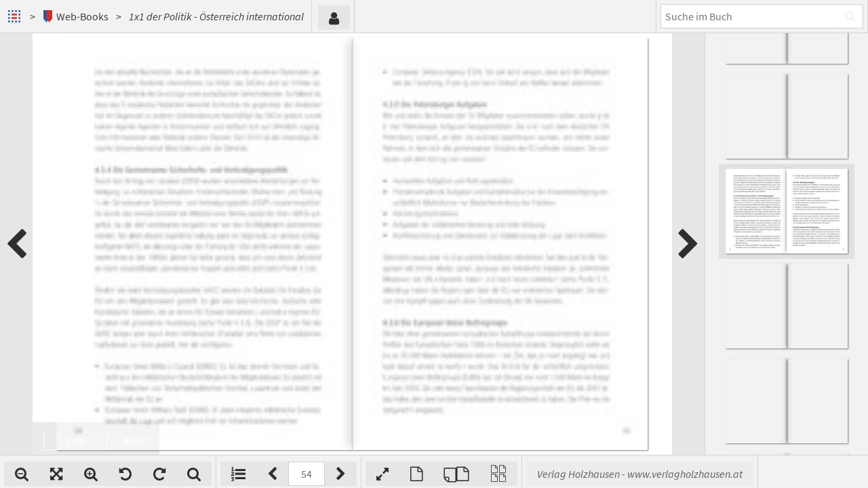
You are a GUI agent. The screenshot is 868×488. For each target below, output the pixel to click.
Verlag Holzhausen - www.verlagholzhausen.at (640, 474)
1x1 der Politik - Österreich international (216, 16)
